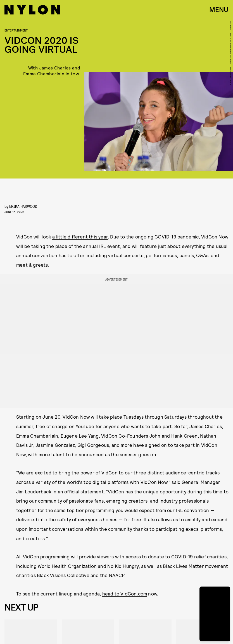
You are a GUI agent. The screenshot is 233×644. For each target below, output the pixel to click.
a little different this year (80, 237)
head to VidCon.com (125, 594)
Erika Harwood (23, 206)
